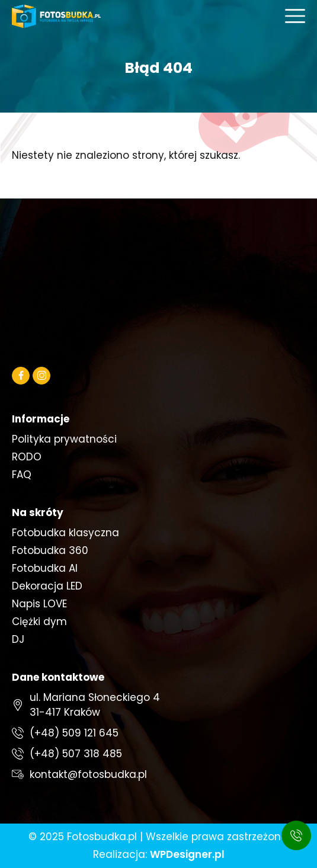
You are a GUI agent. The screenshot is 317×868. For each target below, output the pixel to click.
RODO (27, 457)
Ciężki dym (39, 622)
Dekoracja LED (47, 586)
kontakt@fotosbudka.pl (88, 774)
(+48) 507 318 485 (76, 754)
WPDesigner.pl (187, 854)
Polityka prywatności (64, 439)
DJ (18, 639)
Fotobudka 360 (50, 550)
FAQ (22, 475)
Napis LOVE (39, 604)
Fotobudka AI (45, 568)
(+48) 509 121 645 (74, 733)
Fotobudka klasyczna (65, 533)
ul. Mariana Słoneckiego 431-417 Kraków (95, 705)
